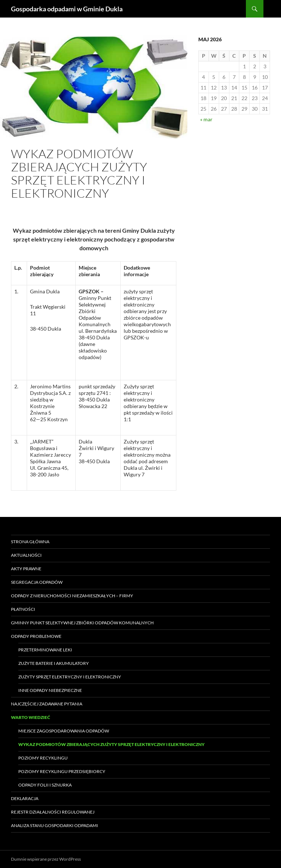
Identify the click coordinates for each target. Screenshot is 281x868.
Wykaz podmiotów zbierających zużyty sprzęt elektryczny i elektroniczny (111, 744)
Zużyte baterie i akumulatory (54, 663)
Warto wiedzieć (31, 717)
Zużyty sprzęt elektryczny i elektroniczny (70, 677)
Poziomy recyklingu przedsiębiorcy (62, 771)
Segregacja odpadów (37, 582)
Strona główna (30, 542)
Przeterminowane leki (45, 650)
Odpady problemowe (36, 636)
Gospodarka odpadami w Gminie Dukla (67, 9)
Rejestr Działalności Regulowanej (53, 812)
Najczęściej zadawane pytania (47, 704)
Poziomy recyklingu (43, 758)
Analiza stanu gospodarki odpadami (55, 825)
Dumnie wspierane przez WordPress (46, 859)
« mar (206, 119)
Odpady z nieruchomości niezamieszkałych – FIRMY (72, 596)
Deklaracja (25, 798)
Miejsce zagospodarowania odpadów (64, 731)
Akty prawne (26, 569)
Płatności (23, 609)
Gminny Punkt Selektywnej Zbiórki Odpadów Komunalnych (82, 623)
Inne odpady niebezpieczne (50, 690)
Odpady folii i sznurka (45, 785)
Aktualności (26, 555)
